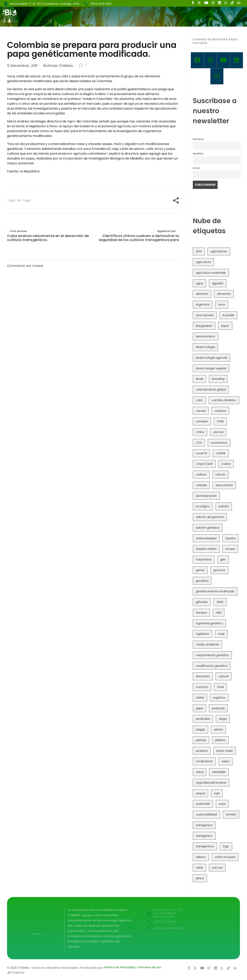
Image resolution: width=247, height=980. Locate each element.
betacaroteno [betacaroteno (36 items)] (205, 336)
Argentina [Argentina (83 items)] (203, 305)
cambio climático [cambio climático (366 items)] (224, 400)
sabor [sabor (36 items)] (226, 761)
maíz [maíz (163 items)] (221, 634)
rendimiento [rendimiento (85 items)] (204, 761)
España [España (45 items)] (230, 538)
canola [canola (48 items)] (201, 411)
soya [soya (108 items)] (222, 804)
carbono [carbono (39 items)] (220, 411)
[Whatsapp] (217, 76)
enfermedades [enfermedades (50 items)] (206, 538)
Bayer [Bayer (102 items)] (225, 326)
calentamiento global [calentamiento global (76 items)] (211, 390)
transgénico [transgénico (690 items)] (204, 836)
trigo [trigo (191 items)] (226, 846)
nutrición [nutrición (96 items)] (202, 687)
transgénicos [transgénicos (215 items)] (205, 846)
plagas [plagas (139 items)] (200, 729)
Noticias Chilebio (58, 66)
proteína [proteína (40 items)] (202, 751)
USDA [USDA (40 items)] (199, 868)
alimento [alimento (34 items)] (202, 294)
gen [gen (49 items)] (223, 559)
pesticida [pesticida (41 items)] (218, 708)
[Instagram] (210, 60)
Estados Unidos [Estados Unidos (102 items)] (206, 549)
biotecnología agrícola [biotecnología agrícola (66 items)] (211, 358)
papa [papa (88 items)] (199, 708)
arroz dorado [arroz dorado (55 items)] (205, 315)
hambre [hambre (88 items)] (201, 613)
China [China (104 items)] (200, 432)
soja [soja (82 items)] (217, 793)
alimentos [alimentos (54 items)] (224, 294)
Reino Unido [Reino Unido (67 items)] (225, 751)
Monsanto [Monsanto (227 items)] (203, 676)
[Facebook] (197, 60)
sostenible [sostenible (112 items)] (203, 804)
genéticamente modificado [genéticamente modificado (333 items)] (215, 591)
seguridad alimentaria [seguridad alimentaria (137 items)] (211, 783)
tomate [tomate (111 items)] (231, 814)
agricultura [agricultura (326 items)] (203, 262)
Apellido (198, 154)
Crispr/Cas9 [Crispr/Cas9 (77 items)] (204, 464)
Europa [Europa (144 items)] (230, 549)
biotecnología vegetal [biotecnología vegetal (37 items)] (211, 368)
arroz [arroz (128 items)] (222, 305)
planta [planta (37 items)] (218, 729)
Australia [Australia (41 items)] (228, 315)
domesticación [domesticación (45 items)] (206, 496)
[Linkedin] (236, 60)
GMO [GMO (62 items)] (220, 602)
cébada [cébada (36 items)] (201, 485)
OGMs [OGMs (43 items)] (200, 698)
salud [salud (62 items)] (200, 772)
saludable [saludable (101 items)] (219, 772)
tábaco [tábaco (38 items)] (201, 857)
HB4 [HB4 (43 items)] (219, 613)
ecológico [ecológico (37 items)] (203, 506)
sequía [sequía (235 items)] (200, 793)
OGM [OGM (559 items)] (220, 687)
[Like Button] (81, 65)
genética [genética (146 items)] (202, 581)
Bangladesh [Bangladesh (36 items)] (204, 326)
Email (196, 168)
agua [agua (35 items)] (199, 283)
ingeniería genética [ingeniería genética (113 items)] (209, 623)
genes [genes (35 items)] (200, 570)
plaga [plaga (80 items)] (223, 719)
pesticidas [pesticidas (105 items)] (203, 719)
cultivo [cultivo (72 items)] (226, 464)
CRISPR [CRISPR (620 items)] (221, 453)
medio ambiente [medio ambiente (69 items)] (207, 644)
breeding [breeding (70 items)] (218, 379)
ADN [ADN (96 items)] (199, 251)
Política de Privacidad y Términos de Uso (133, 967)
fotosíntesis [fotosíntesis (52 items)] (204, 559)
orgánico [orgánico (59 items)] (219, 698)
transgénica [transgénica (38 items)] (204, 825)
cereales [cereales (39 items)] (202, 421)
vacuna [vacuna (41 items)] (217, 868)
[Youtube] (224, 60)
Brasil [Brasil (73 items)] (199, 379)
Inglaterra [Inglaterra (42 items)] (202, 634)
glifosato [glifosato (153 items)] (202, 602)
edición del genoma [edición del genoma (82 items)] (210, 517)
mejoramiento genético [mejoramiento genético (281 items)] (212, 655)
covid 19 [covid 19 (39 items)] (201, 453)
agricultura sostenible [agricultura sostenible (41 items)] (211, 273)
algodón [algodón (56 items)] (218, 283)
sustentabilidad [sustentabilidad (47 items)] (206, 814)
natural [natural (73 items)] (224, 676)
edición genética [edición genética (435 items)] (208, 528)
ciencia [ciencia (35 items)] (218, 432)
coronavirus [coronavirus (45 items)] (219, 443)
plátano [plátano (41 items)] (220, 740)
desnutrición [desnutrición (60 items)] (224, 485)
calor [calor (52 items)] (199, 400)
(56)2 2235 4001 (101, 4)
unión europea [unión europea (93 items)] (225, 857)
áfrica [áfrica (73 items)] (200, 878)
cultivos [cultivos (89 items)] (201, 474)
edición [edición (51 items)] (224, 506)
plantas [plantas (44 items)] (201, 740)
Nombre (198, 139)
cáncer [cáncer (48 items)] (220, 474)
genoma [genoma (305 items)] (219, 570)
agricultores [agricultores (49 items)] (219, 251)
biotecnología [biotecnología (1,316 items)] (205, 347)
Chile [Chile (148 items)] (220, 421)
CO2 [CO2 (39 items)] (199, 443)
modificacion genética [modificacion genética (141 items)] (212, 666)
